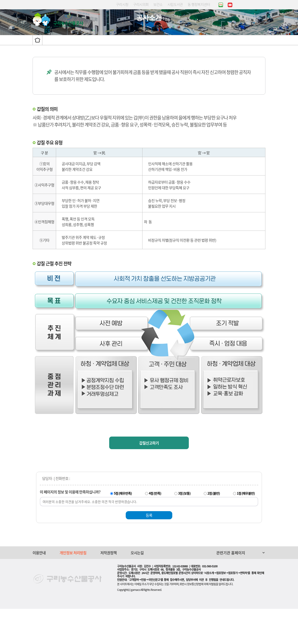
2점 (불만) (214, 528)
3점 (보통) (184, 528)
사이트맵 (263, 22)
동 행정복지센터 (199, 4)
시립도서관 (175, 4)
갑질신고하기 (149, 478)
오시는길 (137, 588)
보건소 (158, 4)
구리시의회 (141, 4)
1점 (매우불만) (246, 528)
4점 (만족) (155, 528)
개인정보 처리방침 (73, 588)
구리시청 (122, 4)
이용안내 (39, 588)
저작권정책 (108, 588)
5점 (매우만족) (123, 528)
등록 (149, 550)
